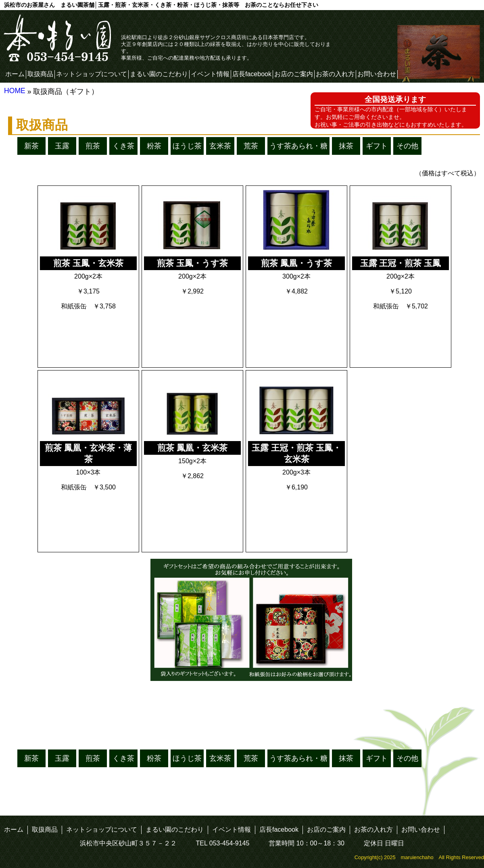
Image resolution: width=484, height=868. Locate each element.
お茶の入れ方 (335, 74)
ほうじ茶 (187, 146)
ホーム (15, 74)
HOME (15, 91)
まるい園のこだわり (159, 74)
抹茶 (346, 146)
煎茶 (93, 146)
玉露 (62, 146)
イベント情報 (210, 74)
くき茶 (123, 146)
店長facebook (252, 74)
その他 (407, 146)
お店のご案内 (294, 74)
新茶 (31, 146)
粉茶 (154, 146)
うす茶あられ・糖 (298, 146)
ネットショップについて (92, 74)
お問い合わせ (377, 74)
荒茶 (251, 146)
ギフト (377, 146)
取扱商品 (40, 74)
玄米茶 (220, 146)
